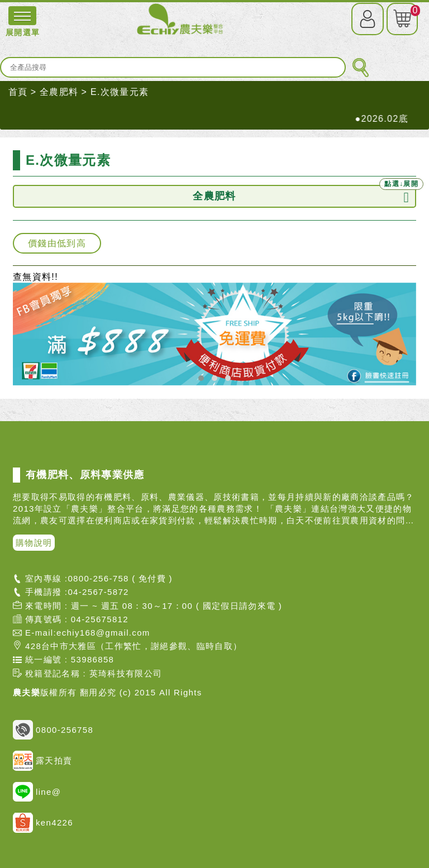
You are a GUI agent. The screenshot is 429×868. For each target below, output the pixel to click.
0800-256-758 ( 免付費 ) (120, 578)
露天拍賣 (42, 761)
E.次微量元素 (120, 92)
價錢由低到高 (57, 243)
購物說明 (34, 543)
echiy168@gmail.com (103, 633)
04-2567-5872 (98, 592)
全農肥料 (59, 92)
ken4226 (43, 823)
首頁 (18, 92)
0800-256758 (53, 730)
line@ (37, 792)
